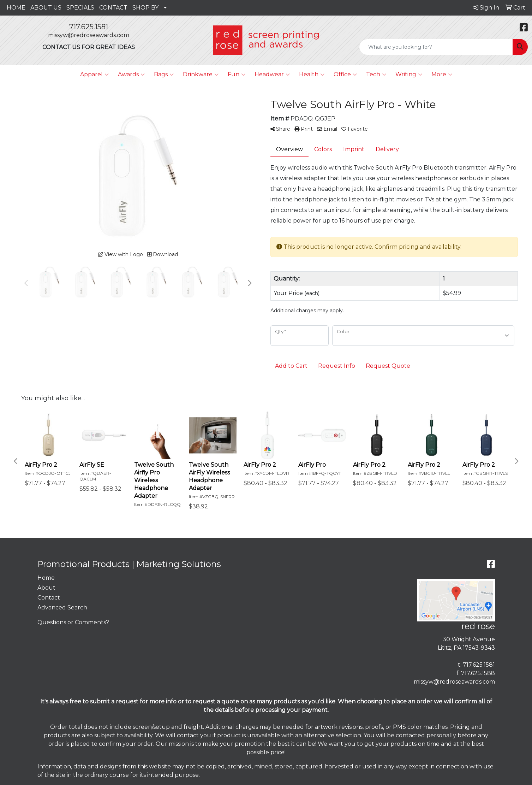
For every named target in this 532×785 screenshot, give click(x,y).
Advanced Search (62, 607)
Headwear (272, 75)
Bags (164, 75)
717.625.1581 (89, 27)
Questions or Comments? (73, 622)
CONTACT (113, 8)
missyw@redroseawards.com (89, 35)
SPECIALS (80, 8)
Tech (376, 75)
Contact (49, 598)
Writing (409, 75)
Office (345, 75)
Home (46, 578)
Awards (131, 75)
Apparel (94, 75)
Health (312, 75)
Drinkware (201, 75)
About (46, 588)
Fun (237, 75)
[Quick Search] (436, 47)
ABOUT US (46, 8)
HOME (16, 8)
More (442, 75)
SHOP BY (145, 8)
